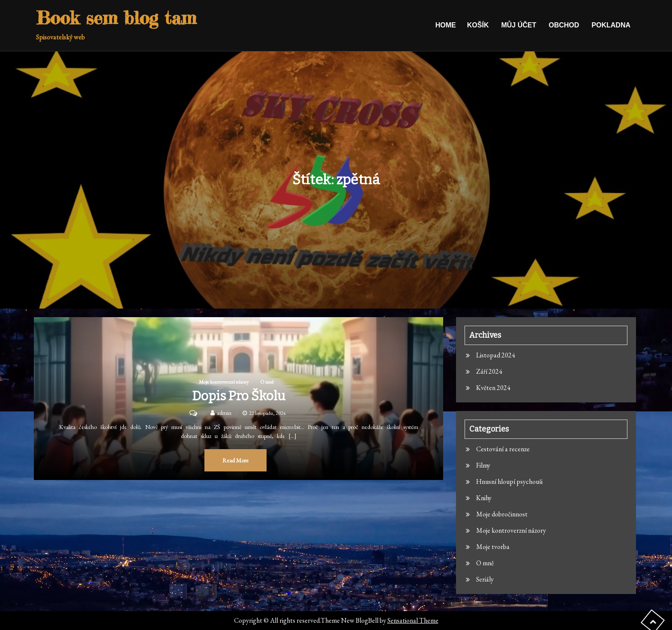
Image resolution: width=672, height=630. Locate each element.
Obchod (564, 25)
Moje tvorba (493, 547)
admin (224, 413)
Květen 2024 (493, 388)
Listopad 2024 (496, 355)
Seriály (485, 579)
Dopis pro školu (239, 396)
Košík (478, 25)
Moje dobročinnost (502, 514)
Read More (235, 460)
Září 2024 (489, 371)
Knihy (484, 498)
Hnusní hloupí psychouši (509, 481)
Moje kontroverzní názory (224, 382)
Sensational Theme (413, 620)
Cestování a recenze (503, 449)
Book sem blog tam (116, 18)
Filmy (483, 465)
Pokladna (611, 25)
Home (446, 25)
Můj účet (519, 25)
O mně (267, 382)
